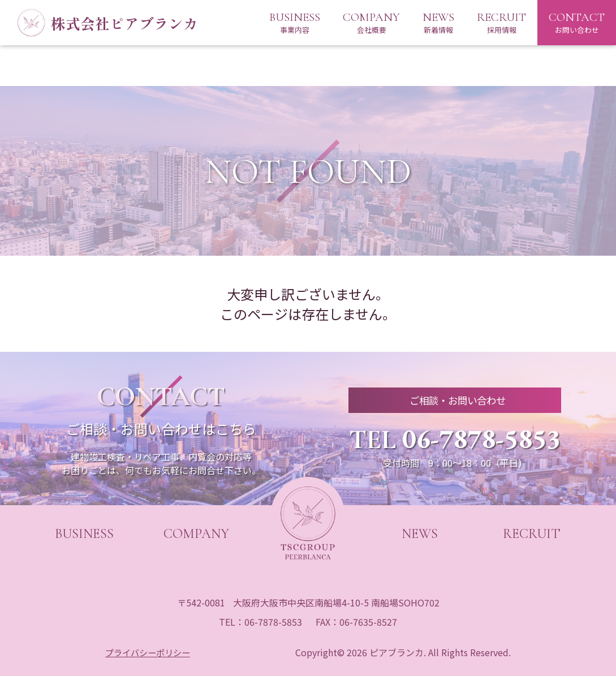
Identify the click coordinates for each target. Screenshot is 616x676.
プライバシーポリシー (149, 652)
